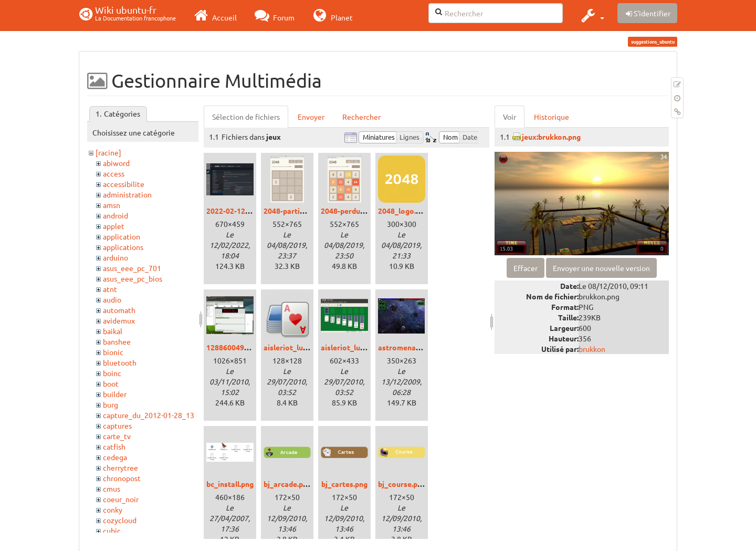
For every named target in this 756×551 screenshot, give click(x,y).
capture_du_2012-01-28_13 (149, 415)
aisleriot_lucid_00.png (301, 347)
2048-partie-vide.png (300, 211)
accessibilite (124, 184)
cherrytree (120, 467)
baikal (113, 331)
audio (112, 299)
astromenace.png (408, 347)
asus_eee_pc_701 (132, 268)
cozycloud (120, 520)
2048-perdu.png (348, 211)
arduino (115, 257)
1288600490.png (234, 347)
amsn (112, 205)
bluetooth (120, 362)
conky (113, 510)
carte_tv (117, 436)
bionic (113, 352)
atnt (110, 289)
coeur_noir (121, 499)
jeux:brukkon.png (551, 137)
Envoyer (311, 117)
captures (117, 425)
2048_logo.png (403, 211)
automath (119, 310)
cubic (112, 531)
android (115, 215)
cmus (112, 488)
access (114, 173)
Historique (552, 117)
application (122, 236)
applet (114, 226)
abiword (116, 163)
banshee (117, 341)
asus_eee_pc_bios (133, 278)
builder (115, 394)
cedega (115, 457)
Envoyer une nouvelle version (601, 268)
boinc (112, 373)
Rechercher (361, 117)
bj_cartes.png (344, 484)
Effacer (526, 268)
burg (111, 404)
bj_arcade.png (287, 484)
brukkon (592, 349)
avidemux (119, 320)
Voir (510, 117)
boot (111, 383)
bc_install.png (230, 484)
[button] (591, 15)
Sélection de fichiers (246, 117)
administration (127, 194)
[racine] (108, 152)
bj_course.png (402, 484)
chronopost (122, 478)
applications (123, 247)
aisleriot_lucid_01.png (359, 347)
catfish (114, 446)
